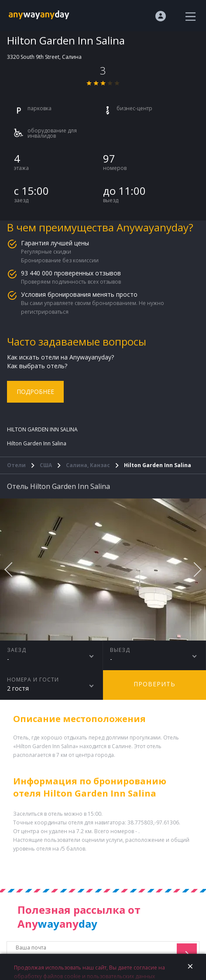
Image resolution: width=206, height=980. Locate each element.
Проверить (154, 684)
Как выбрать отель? (37, 366)
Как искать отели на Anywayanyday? (60, 357)
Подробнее (35, 392)
